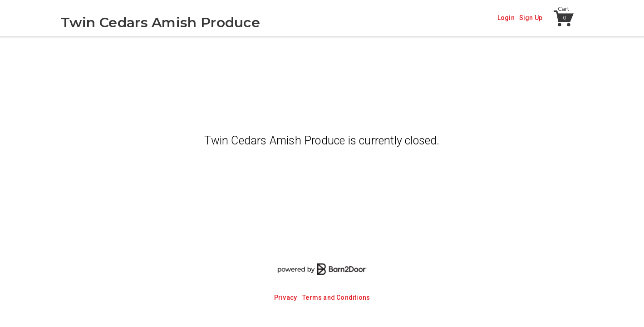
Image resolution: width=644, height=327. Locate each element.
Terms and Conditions (336, 297)
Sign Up (531, 18)
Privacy (285, 297)
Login (506, 18)
